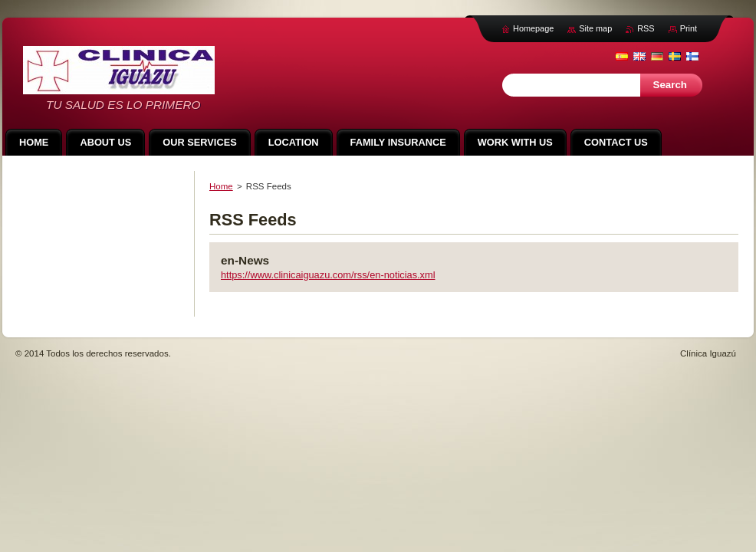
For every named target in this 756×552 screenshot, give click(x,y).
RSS (646, 28)
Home (221, 186)
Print (689, 28)
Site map (595, 28)
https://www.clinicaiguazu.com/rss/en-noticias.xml (328, 275)
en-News (245, 260)
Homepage (533, 28)
